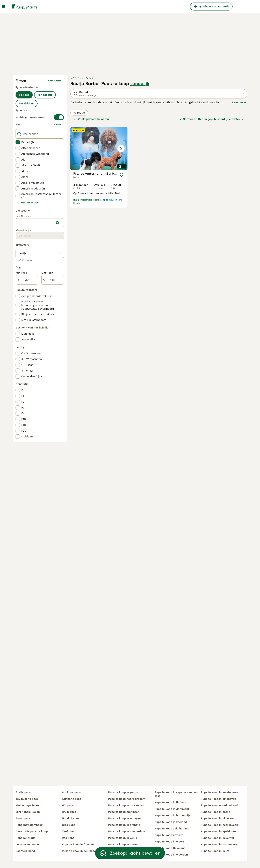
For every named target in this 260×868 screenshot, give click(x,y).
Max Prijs (47, 273)
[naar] (53, 280)
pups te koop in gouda (123, 792)
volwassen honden (28, 844)
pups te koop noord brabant (127, 799)
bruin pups (69, 812)
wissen (58, 125)
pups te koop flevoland (170, 848)
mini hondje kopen (28, 812)
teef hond (69, 831)
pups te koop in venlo (123, 838)
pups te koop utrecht (169, 835)
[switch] (40, 117)
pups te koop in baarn (215, 812)
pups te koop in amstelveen (219, 792)
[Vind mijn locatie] (57, 223)
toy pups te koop (27, 799)
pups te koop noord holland (219, 805)
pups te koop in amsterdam (127, 831)
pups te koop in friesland (79, 844)
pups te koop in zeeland (171, 822)
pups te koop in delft (215, 851)
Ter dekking (27, 104)
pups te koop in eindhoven (218, 799)
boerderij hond (25, 851)
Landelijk (140, 84)
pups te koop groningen (124, 812)
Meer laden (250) (30, 203)
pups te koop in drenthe (124, 825)
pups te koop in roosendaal (126, 805)
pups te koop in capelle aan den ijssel (176, 794)
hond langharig (25, 838)
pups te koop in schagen (124, 818)
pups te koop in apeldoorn (218, 831)
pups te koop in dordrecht (172, 809)
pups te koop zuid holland (172, 829)
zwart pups (23, 818)
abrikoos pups (71, 792)
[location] (40, 223)
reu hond (68, 838)
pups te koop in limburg (170, 802)
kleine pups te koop (29, 805)
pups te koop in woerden (171, 855)
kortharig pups (71, 799)
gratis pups (23, 792)
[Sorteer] (211, 119)
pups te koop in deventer (217, 838)
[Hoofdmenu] (4, 7)
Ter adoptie (45, 95)
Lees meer (239, 102)
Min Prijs (21, 273)
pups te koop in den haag (79, 851)
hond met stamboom (30, 825)
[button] (99, 148)
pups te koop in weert (169, 842)
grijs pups (69, 825)
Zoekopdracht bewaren (91, 119)
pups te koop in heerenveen (219, 825)
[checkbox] (18, 142)
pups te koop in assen (123, 844)
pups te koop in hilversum (218, 818)
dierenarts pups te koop (32, 831)
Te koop (24, 95)
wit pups (68, 805)
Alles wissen (55, 81)
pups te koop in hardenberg (219, 844)
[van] (27, 280)
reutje (79, 113)
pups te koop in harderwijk (172, 816)
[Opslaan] (121, 175)
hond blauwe (71, 818)
